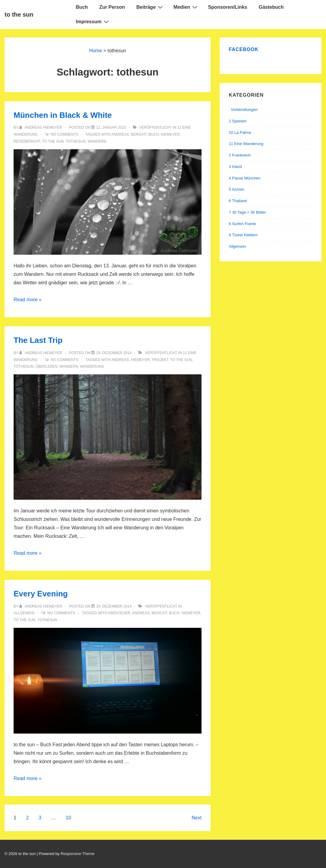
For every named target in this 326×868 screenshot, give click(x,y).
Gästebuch (271, 7)
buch (153, 134)
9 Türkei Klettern (243, 235)
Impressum (93, 21)
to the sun (19, 15)
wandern (97, 141)
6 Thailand (238, 201)
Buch (82, 7)
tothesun (76, 141)
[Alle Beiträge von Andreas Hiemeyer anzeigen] (41, 127)
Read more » (28, 300)
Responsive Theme (78, 854)
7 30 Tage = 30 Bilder (247, 212)
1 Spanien (238, 121)
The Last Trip (38, 340)
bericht (139, 134)
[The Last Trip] (114, 353)
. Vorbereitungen (243, 110)
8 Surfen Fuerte (242, 224)
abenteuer (119, 613)
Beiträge (150, 7)
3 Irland (235, 167)
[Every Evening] (114, 606)
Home (96, 51)
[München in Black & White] (111, 127)
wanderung (92, 366)
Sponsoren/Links (228, 7)
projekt (160, 360)
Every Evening (41, 594)
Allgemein (24, 613)
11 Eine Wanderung (246, 144)
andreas (120, 134)
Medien (186, 7)
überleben (46, 366)
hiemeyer (170, 134)
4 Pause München (245, 178)
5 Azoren (236, 189)
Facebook (244, 49)
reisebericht (27, 141)
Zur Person (112, 7)
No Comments (65, 134)
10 (69, 818)
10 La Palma (240, 132)
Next (197, 818)
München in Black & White (63, 115)
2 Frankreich (240, 155)
